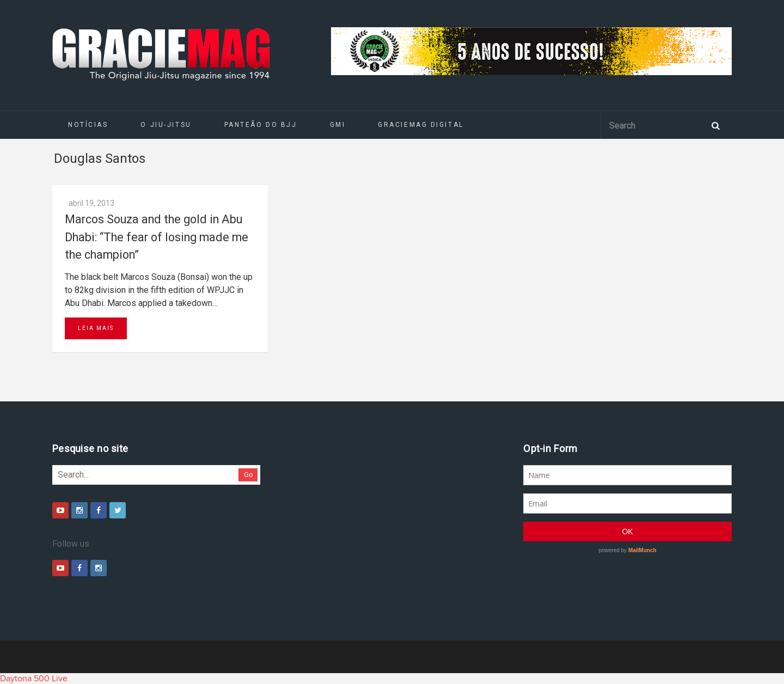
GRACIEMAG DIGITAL (421, 125)
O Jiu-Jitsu (166, 125)
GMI (338, 125)
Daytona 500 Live (34, 679)
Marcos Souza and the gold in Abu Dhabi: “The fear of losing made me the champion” (157, 237)
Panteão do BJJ (261, 125)
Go (249, 475)
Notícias (88, 125)
